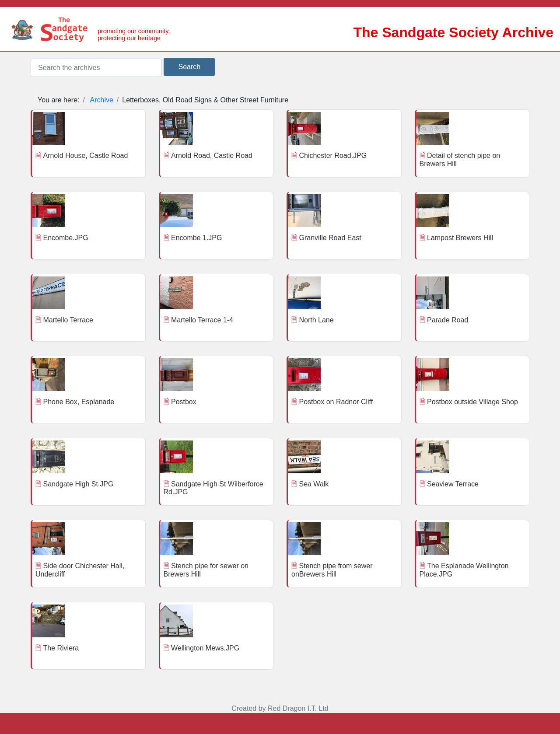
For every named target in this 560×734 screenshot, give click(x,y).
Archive (102, 100)
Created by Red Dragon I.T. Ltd (280, 708)
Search (189, 67)
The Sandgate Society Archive (453, 32)
